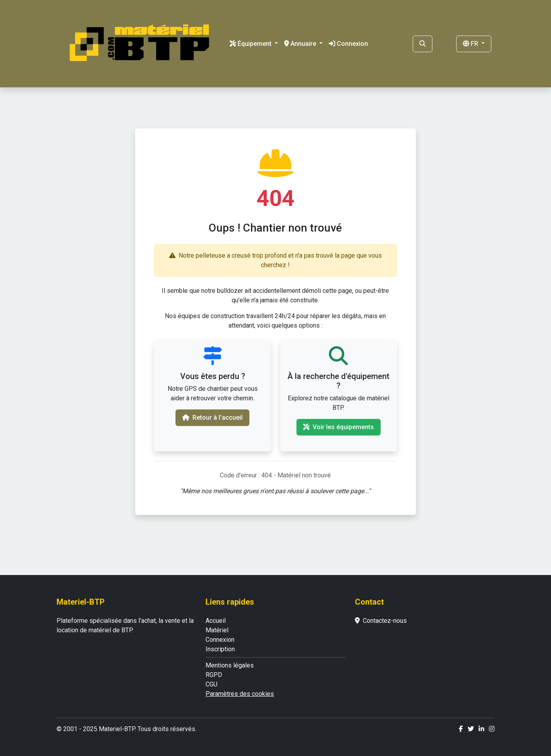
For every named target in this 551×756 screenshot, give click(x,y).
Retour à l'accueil (212, 418)
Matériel (217, 630)
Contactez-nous (381, 621)
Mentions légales (230, 665)
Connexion (348, 44)
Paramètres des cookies (240, 694)
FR (471, 44)
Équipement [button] (251, 44)
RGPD (214, 675)
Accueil (216, 621)
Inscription (220, 649)
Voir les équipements (339, 427)
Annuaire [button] (301, 44)
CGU (211, 684)
